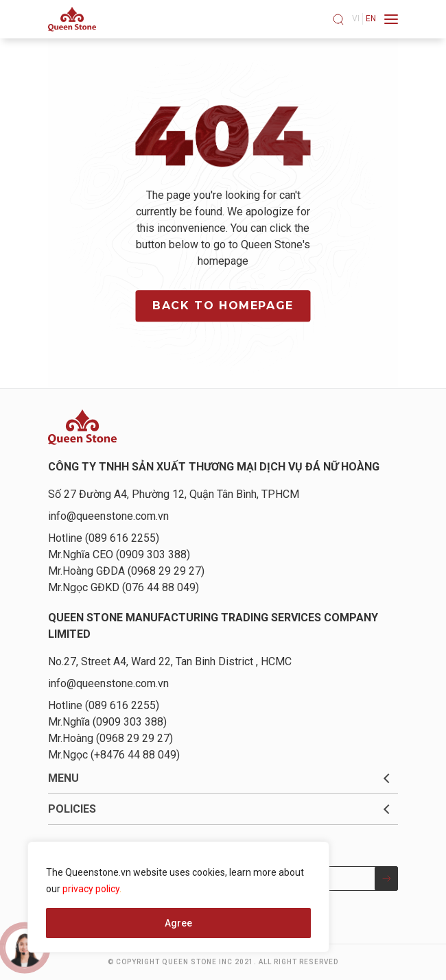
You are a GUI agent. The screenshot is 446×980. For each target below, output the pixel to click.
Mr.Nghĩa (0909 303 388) (107, 722)
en (371, 19)
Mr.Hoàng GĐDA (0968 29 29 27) (126, 571)
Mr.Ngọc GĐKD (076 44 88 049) (124, 587)
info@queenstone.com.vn (108, 516)
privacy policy (91, 889)
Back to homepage (223, 306)
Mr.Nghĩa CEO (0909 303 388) (119, 554)
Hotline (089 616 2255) (104, 538)
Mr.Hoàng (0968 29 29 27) (110, 738)
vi (356, 19)
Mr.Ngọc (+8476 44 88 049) (114, 755)
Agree (178, 923)
